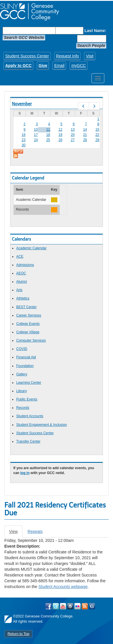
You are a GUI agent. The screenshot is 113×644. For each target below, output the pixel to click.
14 (85, 130)
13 (73, 130)
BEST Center (26, 307)
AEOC (21, 273)
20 (73, 135)
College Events (28, 324)
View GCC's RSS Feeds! (85, 606)
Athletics (23, 298)
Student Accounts (30, 416)
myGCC (79, 65)
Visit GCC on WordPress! (70, 606)
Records (23, 408)
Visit (90, 56)
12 (60, 130)
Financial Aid (26, 357)
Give (43, 65)
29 (97, 140)
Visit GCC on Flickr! (78, 606)
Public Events (27, 399)
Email (59, 65)
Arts (19, 290)
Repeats (35, 531)
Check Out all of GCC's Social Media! (92, 606)
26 (60, 140)
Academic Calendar (31, 248)
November (22, 104)
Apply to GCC (18, 65)
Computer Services (31, 340)
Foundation (25, 366)
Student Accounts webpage (63, 587)
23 (24, 140)
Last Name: (95, 31)
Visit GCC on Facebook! (49, 606)
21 (85, 135)
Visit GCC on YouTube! (63, 606)
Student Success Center (27, 56)
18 (48, 135)
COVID (22, 349)
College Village (28, 332)
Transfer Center (28, 441)
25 (48, 140)
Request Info (67, 56)
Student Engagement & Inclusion (42, 425)
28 (85, 140)
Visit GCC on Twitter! (56, 606)
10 (36, 130)
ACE (20, 257)
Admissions (25, 265)
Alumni (22, 282)
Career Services (29, 315)
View (16, 533)
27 (73, 140)
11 (48, 130)
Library (22, 391)
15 (97, 130)
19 (60, 135)
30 (24, 145)
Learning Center (29, 383)
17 (36, 135)
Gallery (22, 374)
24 (36, 140)
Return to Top (18, 634)
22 (97, 135)
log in (25, 473)
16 (24, 135)
